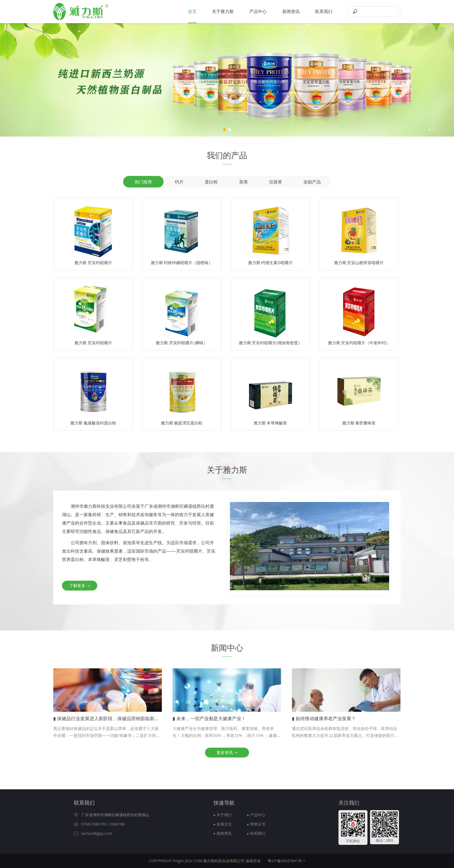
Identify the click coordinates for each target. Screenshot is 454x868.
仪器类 (275, 182)
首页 (192, 11)
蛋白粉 (211, 182)
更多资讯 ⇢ (227, 752)
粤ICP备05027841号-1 (286, 861)
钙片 (179, 182)
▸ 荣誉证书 (256, 824)
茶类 (244, 182)
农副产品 (312, 182)
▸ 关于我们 (223, 815)
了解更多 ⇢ (80, 585)
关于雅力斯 (223, 11)
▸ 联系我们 (256, 833)
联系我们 (324, 11)
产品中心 (258, 11)
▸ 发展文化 (223, 824)
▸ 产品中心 (256, 815)
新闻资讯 (291, 11)
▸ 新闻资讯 (223, 833)
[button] (224, 130)
